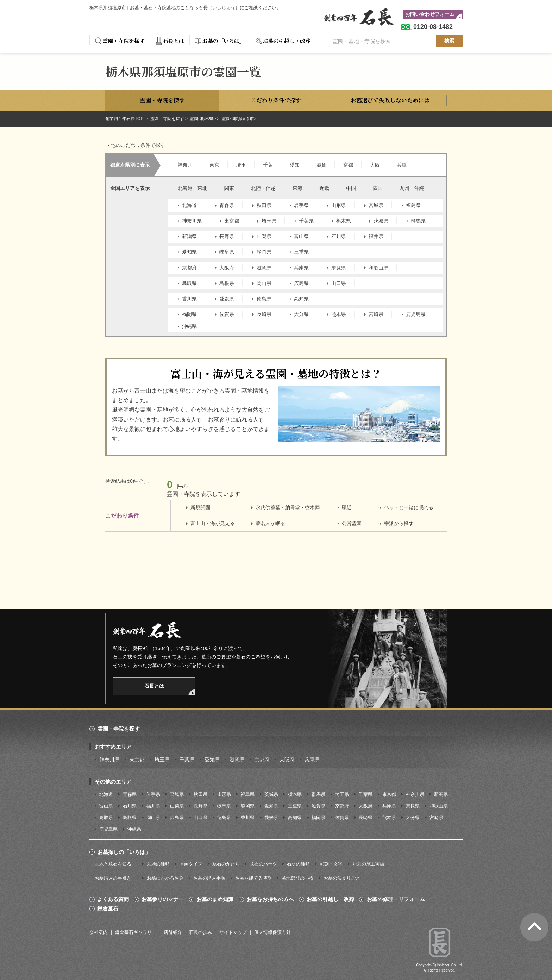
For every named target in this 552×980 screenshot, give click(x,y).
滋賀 (321, 165)
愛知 (295, 165)
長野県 (227, 236)
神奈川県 (192, 221)
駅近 (347, 507)
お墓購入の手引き (113, 878)
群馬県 (418, 221)
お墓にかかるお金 (165, 878)
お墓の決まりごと (342, 878)
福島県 (413, 205)
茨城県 (381, 221)
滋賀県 (264, 268)
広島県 (301, 283)
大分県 (301, 314)
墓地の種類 (158, 864)
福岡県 (189, 314)
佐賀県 (227, 314)
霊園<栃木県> (203, 119)
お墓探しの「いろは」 (124, 852)
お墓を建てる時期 (253, 878)
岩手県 (301, 205)
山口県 (339, 283)
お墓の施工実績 (368, 864)
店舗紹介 (173, 932)
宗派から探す (399, 523)
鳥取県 (189, 283)
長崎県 (264, 314)
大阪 (375, 165)
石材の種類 (298, 864)
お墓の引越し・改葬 (287, 41)
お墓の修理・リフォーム (396, 899)
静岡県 (264, 252)
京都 (348, 165)
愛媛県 (227, 299)
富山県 (301, 236)
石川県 (339, 236)
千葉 (268, 165)
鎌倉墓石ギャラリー (136, 932)
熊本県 (339, 314)
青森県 (227, 205)
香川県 (189, 299)
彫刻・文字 (331, 864)
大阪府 (227, 268)
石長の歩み (200, 932)
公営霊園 (352, 523)
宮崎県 (376, 314)
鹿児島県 (416, 314)
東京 (214, 165)
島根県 (227, 283)
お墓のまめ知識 (215, 899)
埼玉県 (269, 221)
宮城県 (376, 205)
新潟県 (189, 236)
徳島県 (264, 299)
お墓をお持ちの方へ (270, 899)
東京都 (232, 221)
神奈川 (185, 165)
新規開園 (200, 507)
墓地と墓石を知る (113, 864)
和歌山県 (378, 268)
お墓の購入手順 (209, 878)
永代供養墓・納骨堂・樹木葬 (288, 507)
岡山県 (264, 283)
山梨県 (264, 236)
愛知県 (189, 252)
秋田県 (264, 205)
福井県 (376, 236)
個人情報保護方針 (272, 932)
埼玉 (241, 165)
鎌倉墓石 (108, 909)
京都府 (189, 268)
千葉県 (306, 221)
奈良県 (339, 268)
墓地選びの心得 (298, 878)
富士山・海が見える (213, 523)
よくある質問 (113, 899)
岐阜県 (227, 252)
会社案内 (99, 932)
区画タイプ (191, 864)
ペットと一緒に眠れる (409, 507)
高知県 (301, 299)
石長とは (174, 41)
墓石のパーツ (263, 864)
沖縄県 (189, 326)
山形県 (339, 205)
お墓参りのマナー (163, 899)
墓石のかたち (226, 864)
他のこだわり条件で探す (138, 145)
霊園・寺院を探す (124, 41)
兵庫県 (301, 268)
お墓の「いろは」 (224, 41)
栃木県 (344, 221)
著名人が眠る (270, 523)
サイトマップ (233, 932)
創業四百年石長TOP (125, 119)
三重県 (301, 252)
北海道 (189, 205)
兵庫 (402, 165)
